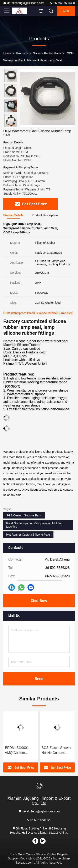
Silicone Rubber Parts (47, 53)
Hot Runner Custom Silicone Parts (28, 535)
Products (22, 53)
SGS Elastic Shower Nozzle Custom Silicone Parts (57, 751)
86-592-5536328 (62, 3)
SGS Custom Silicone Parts (24, 515)
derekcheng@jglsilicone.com (24, 3)
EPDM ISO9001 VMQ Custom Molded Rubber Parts (21, 751)
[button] (12, 125)
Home (7, 53)
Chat (66, 11)
